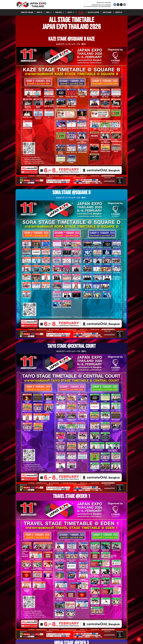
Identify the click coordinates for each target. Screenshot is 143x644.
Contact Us (119, 12)
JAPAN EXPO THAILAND (27, 12)
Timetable (81, 12)
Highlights (60, 12)
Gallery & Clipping (93, 12)
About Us (40, 12)
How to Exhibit (107, 12)
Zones (49, 12)
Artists (71, 12)
